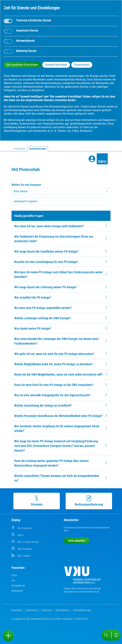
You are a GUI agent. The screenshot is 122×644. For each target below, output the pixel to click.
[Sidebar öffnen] (8, 636)
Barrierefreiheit (63, 610)
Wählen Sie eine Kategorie (26, 185)
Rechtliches (17, 610)
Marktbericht (17, 591)
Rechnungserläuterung (89, 501)
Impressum (47, 610)
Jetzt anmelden (77, 541)
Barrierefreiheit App (82, 610)
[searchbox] (61, 201)
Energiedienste (18, 586)
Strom (14, 575)
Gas (13, 580)
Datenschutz (32, 610)
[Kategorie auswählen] (61, 191)
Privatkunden (19, 149)
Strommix (36, 501)
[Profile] (92, 159)
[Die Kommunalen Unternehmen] (82, 576)
